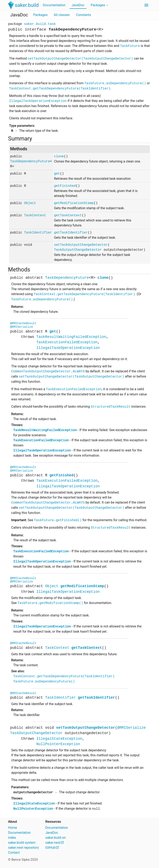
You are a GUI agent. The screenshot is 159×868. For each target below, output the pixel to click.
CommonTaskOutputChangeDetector (41, 372)
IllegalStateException (59, 739)
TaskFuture (130, 46)
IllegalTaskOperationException (38, 101)
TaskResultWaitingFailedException (71, 337)
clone (59, 156)
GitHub (50, 848)
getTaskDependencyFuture (72, 89)
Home (13, 828)
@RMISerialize (22, 327)
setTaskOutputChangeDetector (80, 59)
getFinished (65, 186)
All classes (62, 15)
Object (30, 203)
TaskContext (20, 89)
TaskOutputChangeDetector (78, 250)
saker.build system (22, 843)
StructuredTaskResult (111, 407)
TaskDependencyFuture (30, 161)
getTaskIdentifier (71, 233)
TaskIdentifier (38, 233)
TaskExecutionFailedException (67, 342)
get (57, 174)
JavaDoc (78, 5)
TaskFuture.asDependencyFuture (44, 682)
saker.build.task (40, 24)
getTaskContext (68, 215)
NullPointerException (58, 744)
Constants (83, 15)
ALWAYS (79, 372)
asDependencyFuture (126, 83)
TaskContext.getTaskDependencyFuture (64, 676)
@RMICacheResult (23, 323)
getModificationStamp (74, 203)
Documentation (54, 5)
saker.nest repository (23, 848)
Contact (14, 853)
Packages (98, 5)
